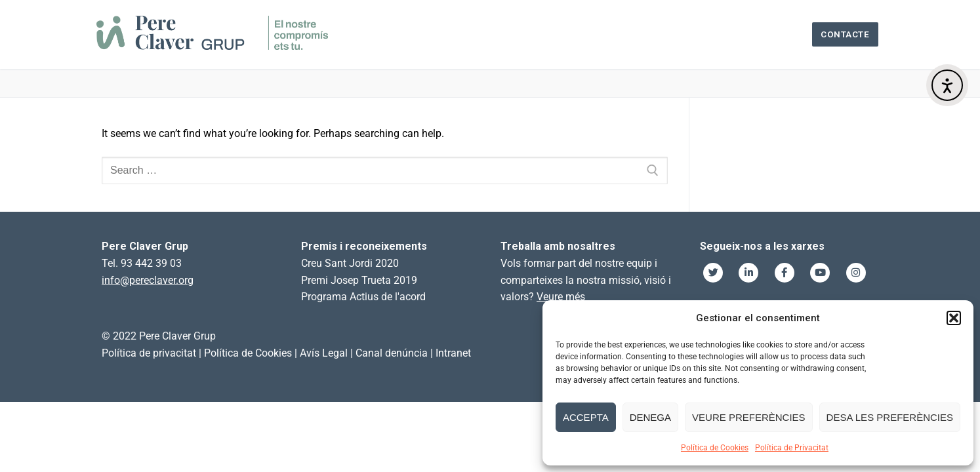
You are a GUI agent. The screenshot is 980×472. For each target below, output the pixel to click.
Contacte (845, 34)
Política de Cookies (715, 448)
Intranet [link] (453, 353)
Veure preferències (749, 417)
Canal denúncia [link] (392, 353)
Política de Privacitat (792, 448)
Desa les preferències (890, 417)
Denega (650, 417)
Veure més (561, 297)
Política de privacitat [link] (149, 353)
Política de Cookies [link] (248, 353)
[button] (954, 318)
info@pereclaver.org (148, 280)
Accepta (586, 417)
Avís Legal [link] (324, 353)
